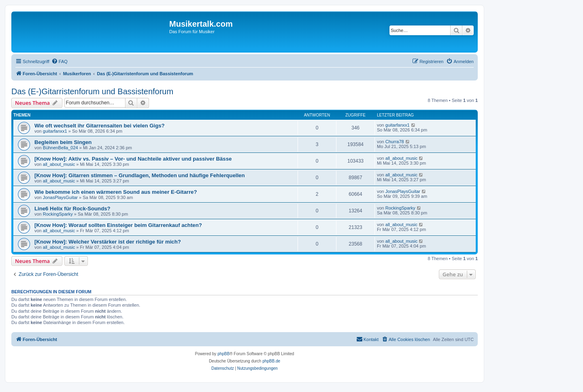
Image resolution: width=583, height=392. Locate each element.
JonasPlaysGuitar (60, 197)
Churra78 (395, 142)
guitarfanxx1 (55, 131)
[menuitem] (60, 61)
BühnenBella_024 (61, 148)
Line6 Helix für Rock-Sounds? (72, 209)
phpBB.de (271, 361)
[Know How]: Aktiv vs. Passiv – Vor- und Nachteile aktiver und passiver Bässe (133, 159)
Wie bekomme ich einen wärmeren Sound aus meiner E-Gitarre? (116, 192)
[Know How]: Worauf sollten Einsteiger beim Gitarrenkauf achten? (118, 225)
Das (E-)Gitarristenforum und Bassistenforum (92, 91)
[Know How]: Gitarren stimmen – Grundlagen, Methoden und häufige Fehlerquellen (139, 175)
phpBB (223, 354)
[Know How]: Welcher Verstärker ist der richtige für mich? (108, 242)
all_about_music (59, 164)
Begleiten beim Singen (63, 142)
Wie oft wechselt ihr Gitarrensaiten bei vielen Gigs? (100, 126)
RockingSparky (58, 214)
